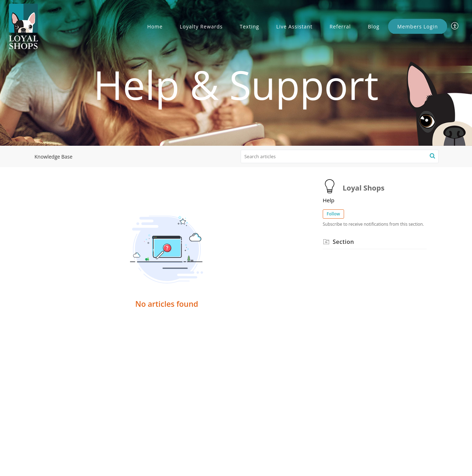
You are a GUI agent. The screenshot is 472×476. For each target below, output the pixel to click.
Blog (374, 26)
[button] (432, 156)
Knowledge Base (53, 157)
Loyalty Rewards (201, 26)
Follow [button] (333, 214)
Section (343, 242)
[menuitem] (455, 26)
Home (155, 26)
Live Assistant (294, 26)
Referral (340, 26)
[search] (340, 156)
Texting (250, 26)
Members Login (418, 26)
